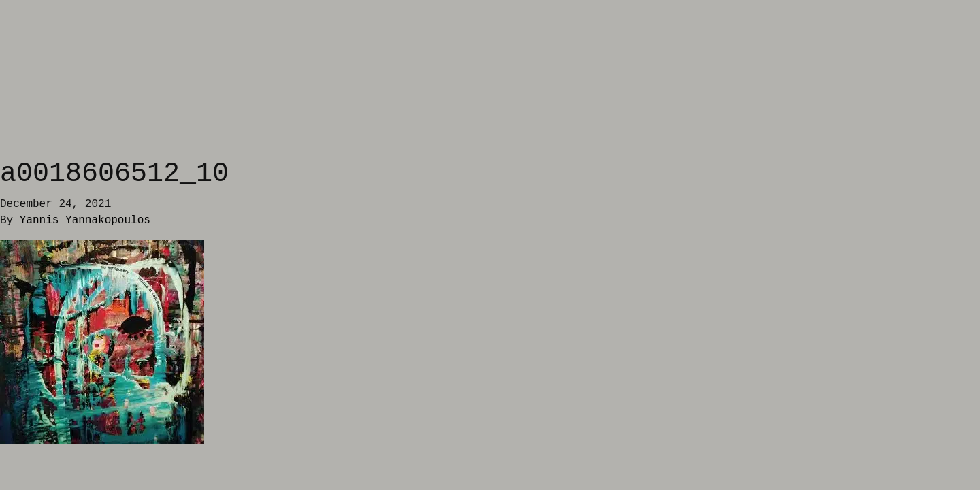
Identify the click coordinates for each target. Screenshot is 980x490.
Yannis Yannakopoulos (85, 220)
